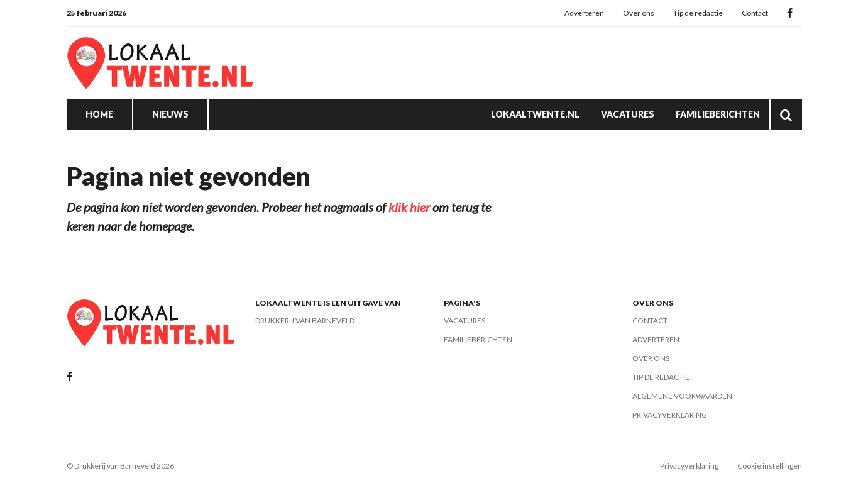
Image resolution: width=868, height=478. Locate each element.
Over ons (639, 13)
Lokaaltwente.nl (535, 114)
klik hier (409, 207)
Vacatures (628, 114)
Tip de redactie (698, 13)
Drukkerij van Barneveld (305, 320)
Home (99, 114)
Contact (755, 13)
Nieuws (170, 114)
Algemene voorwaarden (682, 396)
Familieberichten (718, 114)
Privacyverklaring (670, 415)
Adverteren (584, 13)
